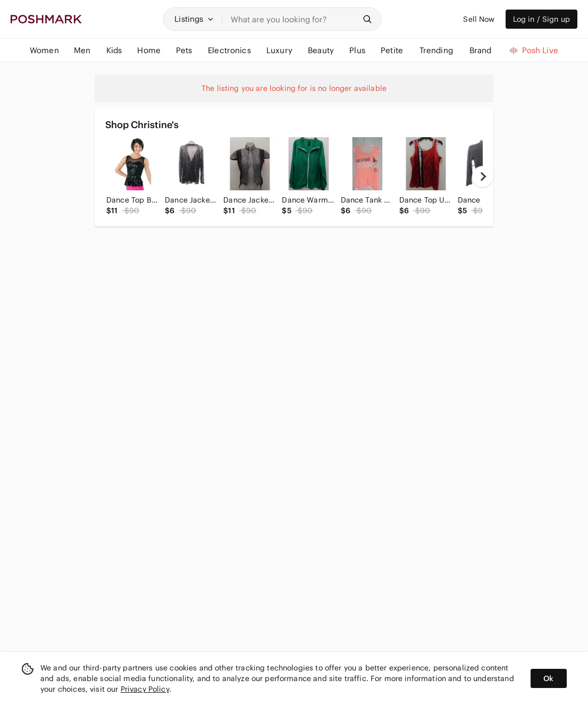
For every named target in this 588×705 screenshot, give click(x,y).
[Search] (293, 19)
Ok (548, 678)
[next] (483, 177)
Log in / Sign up (541, 19)
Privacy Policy (145, 689)
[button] (194, 19)
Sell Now (479, 19)
